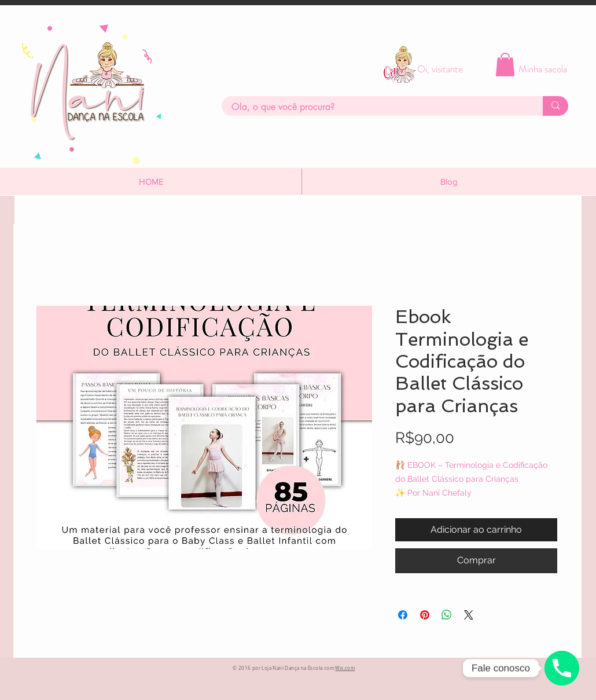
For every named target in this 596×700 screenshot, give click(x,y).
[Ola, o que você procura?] (375, 107)
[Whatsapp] (562, 668)
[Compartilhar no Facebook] (403, 615)
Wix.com (345, 668)
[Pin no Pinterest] (425, 615)
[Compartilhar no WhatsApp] (447, 615)
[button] (505, 65)
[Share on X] (469, 615)
